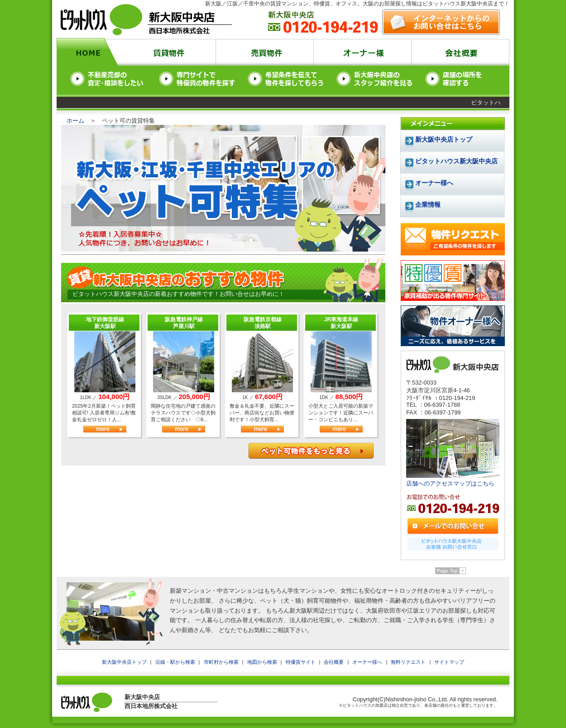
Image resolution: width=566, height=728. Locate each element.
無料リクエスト (408, 662)
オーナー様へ (367, 662)
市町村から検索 (221, 662)
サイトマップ (449, 662)
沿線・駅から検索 (175, 662)
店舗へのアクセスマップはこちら (450, 483)
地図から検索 (262, 662)
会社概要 (334, 662)
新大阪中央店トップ (444, 139)
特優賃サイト (301, 662)
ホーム (75, 121)
